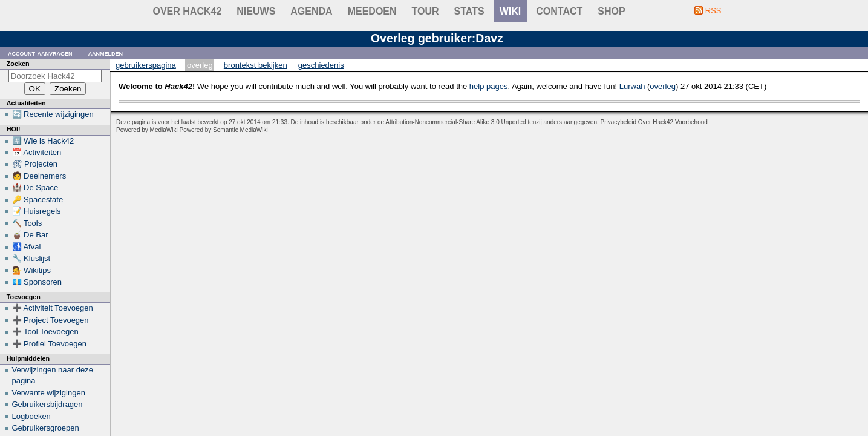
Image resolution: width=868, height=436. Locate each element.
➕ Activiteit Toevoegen (53, 308)
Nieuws (256, 11)
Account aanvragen (40, 53)
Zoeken (18, 64)
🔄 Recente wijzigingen (53, 114)
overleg (663, 86)
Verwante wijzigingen (49, 393)
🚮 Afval (27, 247)
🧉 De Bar (30, 235)
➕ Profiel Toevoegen (49, 344)
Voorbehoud (691, 122)
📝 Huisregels (37, 211)
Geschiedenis (321, 65)
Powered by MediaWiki (147, 130)
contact (559, 11)
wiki (511, 11)
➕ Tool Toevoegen (45, 332)
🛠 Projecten (35, 164)
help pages (489, 86)
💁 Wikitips (31, 270)
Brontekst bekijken (256, 65)
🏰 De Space (35, 187)
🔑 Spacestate (38, 200)
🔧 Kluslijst (31, 258)
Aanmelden (106, 53)
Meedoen (372, 11)
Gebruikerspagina (146, 65)
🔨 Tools (27, 223)
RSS (713, 11)
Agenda (311, 11)
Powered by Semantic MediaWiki (224, 130)
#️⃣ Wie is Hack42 (43, 141)
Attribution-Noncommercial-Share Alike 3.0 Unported (455, 122)
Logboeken (31, 416)
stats (469, 11)
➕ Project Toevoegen (51, 320)
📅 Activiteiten (37, 152)
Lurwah (632, 86)
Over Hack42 (188, 11)
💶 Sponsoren (37, 282)
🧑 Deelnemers (39, 176)
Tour (426, 11)
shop (611, 11)
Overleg (200, 65)
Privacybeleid (618, 122)
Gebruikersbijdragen (47, 404)
